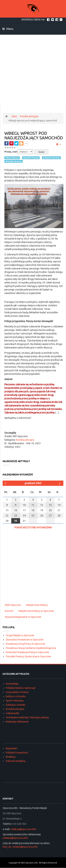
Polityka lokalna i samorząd (21, 688)
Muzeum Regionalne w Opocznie (23, 617)
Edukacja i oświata (16, 705)
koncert (9, 611)
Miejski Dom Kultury (37, 605)
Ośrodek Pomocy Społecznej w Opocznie (28, 656)
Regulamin (12, 748)
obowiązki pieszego (14, 161)
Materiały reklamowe (17, 722)
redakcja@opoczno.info (23, 829)
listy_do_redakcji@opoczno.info (20, 847)
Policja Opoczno (12, 158)
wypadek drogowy (31, 158)
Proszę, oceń (11, 152)
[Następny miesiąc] (60, 483)
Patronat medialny (16, 761)
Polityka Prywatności (17, 753)
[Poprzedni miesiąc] (6, 483)
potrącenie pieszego (51, 158)
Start (14, 116)
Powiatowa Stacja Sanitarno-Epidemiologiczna (31, 648)
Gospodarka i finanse (17, 692)
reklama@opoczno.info (15, 838)
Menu (8, 29)
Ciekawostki (12, 713)
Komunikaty (12, 684)
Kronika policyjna (29, 116)
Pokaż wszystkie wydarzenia (33, 527)
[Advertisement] (33, 69)
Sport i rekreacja (15, 701)
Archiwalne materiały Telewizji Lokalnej (27, 717)
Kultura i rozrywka (16, 696)
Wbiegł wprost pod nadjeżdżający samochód (34, 136)
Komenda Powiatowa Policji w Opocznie (27, 652)
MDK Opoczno (13, 605)
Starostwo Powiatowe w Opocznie (25, 640)
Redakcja (11, 757)
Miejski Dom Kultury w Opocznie (36, 611)
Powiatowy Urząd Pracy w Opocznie (25, 644)
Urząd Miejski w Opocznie (20, 635)
